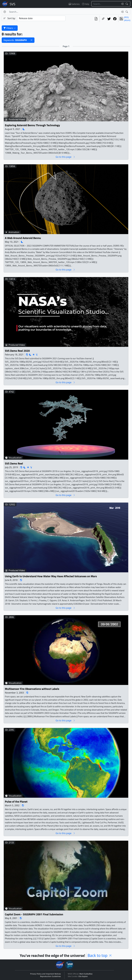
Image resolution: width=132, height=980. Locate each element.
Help (86, 4)
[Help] (5, 12)
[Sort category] (41, 18)
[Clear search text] (122, 4)
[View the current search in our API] (96, 19)
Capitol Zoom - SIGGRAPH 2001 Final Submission (34, 914)
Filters (10, 28)
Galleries (74, 4)
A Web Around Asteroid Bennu (23, 238)
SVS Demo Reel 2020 (17, 351)
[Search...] (106, 4)
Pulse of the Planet (16, 802)
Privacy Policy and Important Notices (45, 974)
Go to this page (65, 157)
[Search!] (127, 4)
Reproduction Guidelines (50, 976)
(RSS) (126, 17)
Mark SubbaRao (86, 974)
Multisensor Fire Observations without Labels (32, 689)
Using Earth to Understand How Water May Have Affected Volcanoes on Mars (51, 576)
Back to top (100, 955)
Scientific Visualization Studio (13, 4)
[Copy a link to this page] (103, 19)
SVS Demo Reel (14, 463)
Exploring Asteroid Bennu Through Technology (32, 125)
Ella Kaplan (83, 976)
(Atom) (127, 20)
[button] (31, 40)
